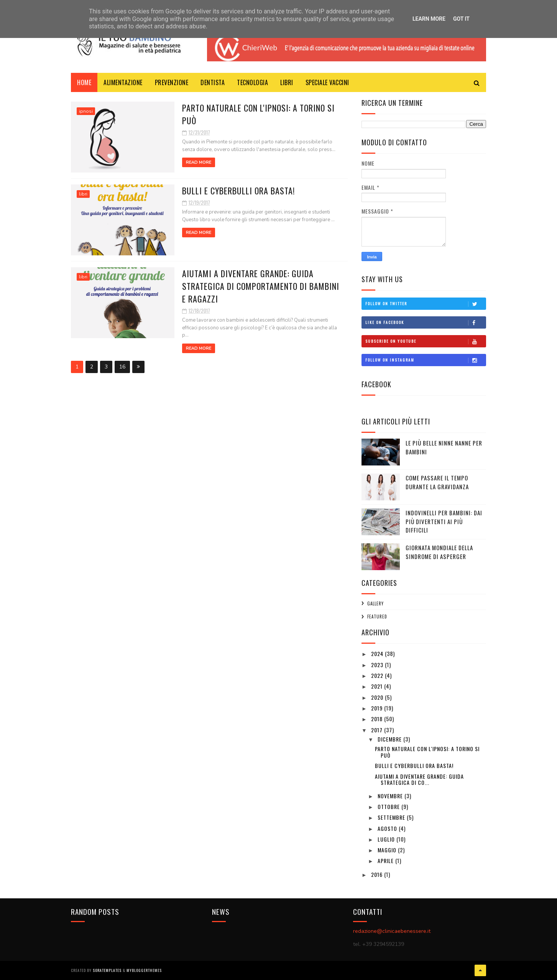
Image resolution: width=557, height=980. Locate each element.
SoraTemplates (107, 970)
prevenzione (172, 82)
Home (84, 82)
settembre (392, 817)
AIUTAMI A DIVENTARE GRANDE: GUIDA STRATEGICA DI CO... (419, 779)
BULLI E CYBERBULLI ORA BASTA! (238, 191)
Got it (461, 19)
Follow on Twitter (426, 304)
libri (287, 82)
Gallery (375, 603)
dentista (213, 82)
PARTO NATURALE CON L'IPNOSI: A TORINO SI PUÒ (427, 752)
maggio (388, 850)
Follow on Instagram (426, 360)
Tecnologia (252, 82)
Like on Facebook (426, 322)
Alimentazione (123, 82)
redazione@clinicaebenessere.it (392, 931)
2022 (378, 675)
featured (377, 617)
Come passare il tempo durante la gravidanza (437, 482)
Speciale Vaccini (327, 82)
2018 (378, 719)
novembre (391, 796)
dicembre (390, 739)
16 (122, 367)
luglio (387, 839)
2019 (378, 708)
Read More (199, 162)
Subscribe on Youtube (426, 341)
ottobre (389, 807)
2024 (378, 654)
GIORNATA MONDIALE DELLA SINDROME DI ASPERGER (439, 552)
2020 (378, 697)
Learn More (429, 19)
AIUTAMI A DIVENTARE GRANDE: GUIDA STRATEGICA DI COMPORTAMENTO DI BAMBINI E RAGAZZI (261, 286)
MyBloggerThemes (144, 970)
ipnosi (86, 111)
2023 (378, 665)
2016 (378, 874)
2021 (378, 686)
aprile (386, 861)
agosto (388, 828)
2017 (378, 730)
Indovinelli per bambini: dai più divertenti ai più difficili (444, 521)
